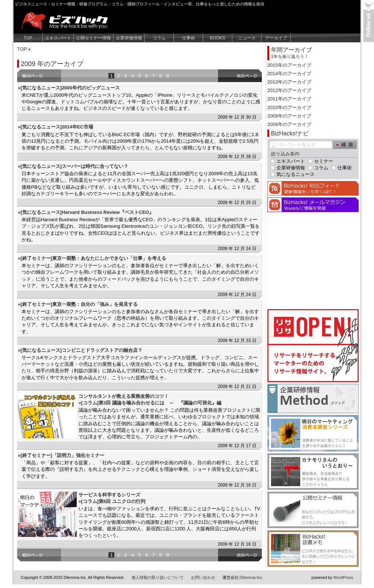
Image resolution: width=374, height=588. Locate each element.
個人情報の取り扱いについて (158, 577)
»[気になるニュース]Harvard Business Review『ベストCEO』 (86, 212)
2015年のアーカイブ (289, 65)
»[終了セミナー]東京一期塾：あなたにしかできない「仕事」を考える (92, 258)
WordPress (343, 577)
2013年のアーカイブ (289, 82)
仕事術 (188, 38)
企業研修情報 (129, 38)
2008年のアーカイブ (289, 124)
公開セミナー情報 (93, 38)
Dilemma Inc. (251, 577)
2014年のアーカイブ (289, 74)
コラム (159, 38)
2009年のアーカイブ (289, 116)
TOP (28, 38)
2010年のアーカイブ (289, 107)
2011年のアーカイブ (289, 99)
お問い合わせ (203, 577)
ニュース (247, 38)
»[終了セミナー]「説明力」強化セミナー (61, 455)
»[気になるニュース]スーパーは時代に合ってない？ (73, 166)
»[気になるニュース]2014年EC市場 (56, 127)
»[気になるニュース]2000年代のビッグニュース (69, 88)
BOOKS (217, 38)
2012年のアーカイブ (289, 90)
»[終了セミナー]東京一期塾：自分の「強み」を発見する (78, 304)
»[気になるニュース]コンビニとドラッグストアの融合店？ (80, 350)
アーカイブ (276, 38)
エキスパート (58, 38)
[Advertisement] (313, 260)
